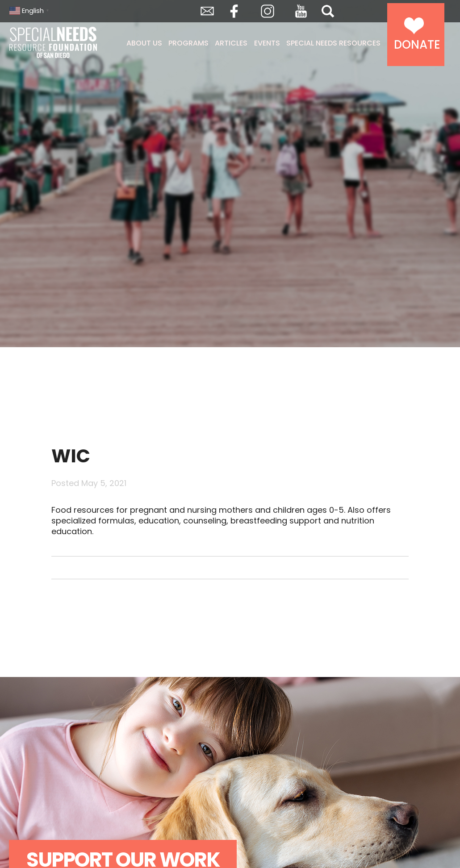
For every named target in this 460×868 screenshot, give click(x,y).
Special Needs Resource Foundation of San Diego (54, 42)
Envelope (207, 11)
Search (328, 11)
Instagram (268, 11)
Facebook (234, 11)
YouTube (301, 11)
